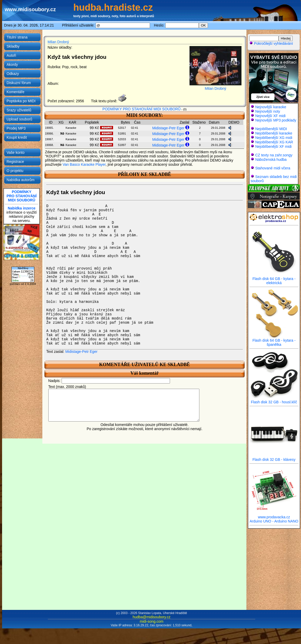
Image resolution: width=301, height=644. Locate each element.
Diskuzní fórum (19, 83)
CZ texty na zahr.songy (274, 155)
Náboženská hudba (271, 160)
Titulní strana (17, 37)
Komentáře (15, 92)
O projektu (15, 171)
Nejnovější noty (268, 111)
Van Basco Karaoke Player (84, 164)
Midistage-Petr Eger (168, 128)
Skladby (13, 46)
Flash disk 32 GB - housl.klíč (274, 400)
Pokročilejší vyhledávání (271, 43)
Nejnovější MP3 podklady (276, 120)
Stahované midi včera (273, 168)
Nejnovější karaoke (271, 107)
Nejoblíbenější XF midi (273, 146)
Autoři (11, 55)
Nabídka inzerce (22, 208)
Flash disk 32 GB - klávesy (274, 458)
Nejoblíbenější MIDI (271, 129)
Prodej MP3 (16, 128)
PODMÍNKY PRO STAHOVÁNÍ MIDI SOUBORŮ (142, 109)
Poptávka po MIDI (21, 101)
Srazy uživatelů (19, 110)
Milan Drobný (58, 42)
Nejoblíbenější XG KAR (274, 142)
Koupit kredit (17, 137)
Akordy (12, 65)
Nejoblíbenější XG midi (274, 138)
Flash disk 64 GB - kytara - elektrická (274, 279)
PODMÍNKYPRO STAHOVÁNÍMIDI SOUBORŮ (22, 196)
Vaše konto (15, 152)
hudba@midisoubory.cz (151, 617)
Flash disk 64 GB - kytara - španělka (274, 341)
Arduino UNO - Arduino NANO (274, 521)
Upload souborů (19, 119)
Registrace (15, 162)
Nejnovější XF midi (270, 116)
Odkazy (13, 74)
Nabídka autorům (20, 180)
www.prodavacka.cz (274, 515)
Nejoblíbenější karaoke (274, 133)
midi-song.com (151, 621)
